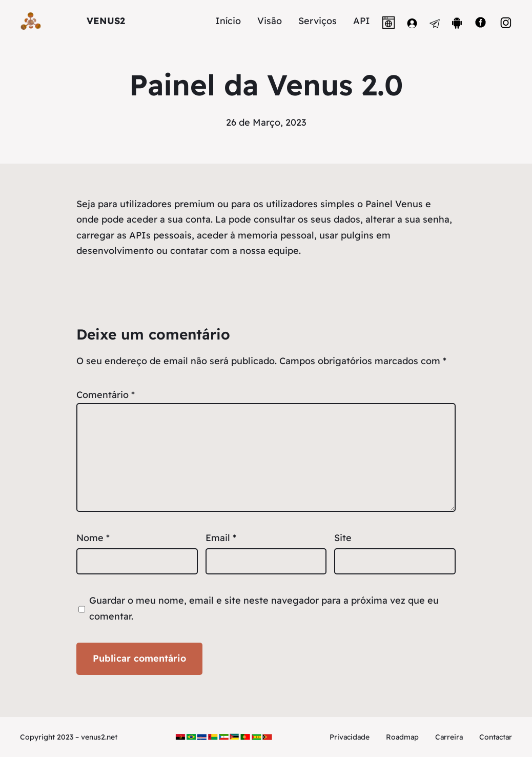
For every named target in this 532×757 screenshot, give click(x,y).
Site (343, 538)
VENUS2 (106, 21)
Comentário (106, 395)
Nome (93, 538)
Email (221, 538)
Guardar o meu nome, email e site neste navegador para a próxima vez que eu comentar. (264, 608)
